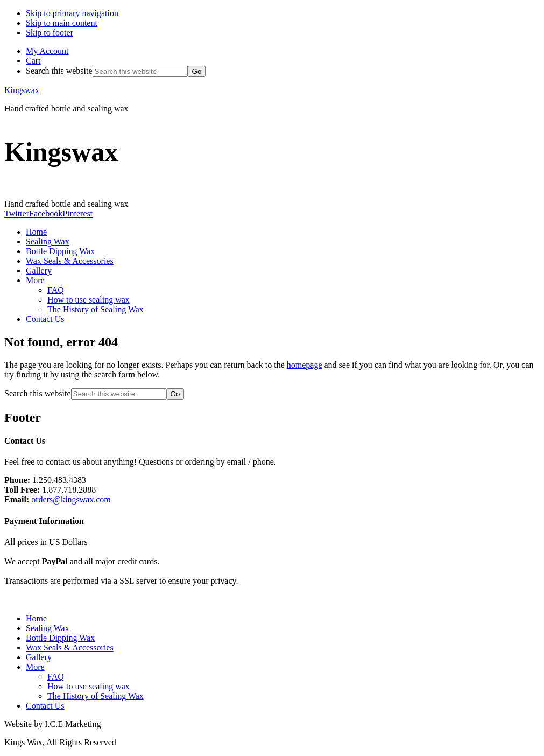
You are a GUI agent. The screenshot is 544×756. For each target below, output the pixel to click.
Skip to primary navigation (72, 13)
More (35, 667)
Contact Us (45, 706)
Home (36, 618)
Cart (33, 61)
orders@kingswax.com (71, 499)
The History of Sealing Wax (96, 696)
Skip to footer (50, 33)
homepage (305, 365)
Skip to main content (62, 23)
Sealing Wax (48, 628)
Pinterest (77, 213)
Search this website (59, 71)
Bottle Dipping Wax (60, 638)
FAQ (56, 677)
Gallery (39, 657)
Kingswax (22, 90)
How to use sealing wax (89, 686)
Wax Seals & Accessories (70, 647)
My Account (47, 51)
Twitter (17, 213)
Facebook (46, 213)
